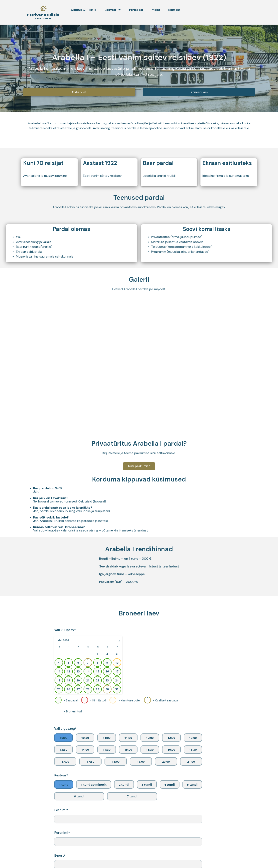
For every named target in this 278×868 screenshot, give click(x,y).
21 (88, 680)
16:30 (193, 749)
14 (88, 671)
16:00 (171, 749)
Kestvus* (61, 775)
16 (107, 671)
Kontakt (174, 10)
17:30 (90, 761)
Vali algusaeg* (65, 728)
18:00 (116, 761)
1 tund (64, 784)
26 (69, 689)
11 (59, 671)
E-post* (60, 855)
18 (59, 680)
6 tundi (79, 796)
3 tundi (147, 784)
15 (98, 671)
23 (107, 680)
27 (78, 689)
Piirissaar (136, 10)
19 (69, 680)
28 (88, 689)
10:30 (85, 738)
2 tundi (124, 784)
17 (117, 671)
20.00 (166, 761)
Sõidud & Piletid (84, 10)
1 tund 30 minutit (94, 784)
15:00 (128, 749)
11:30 (128, 738)
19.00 (141, 761)
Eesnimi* (61, 810)
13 (78, 671)
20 (78, 680)
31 (117, 689)
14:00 (85, 749)
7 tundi (132, 796)
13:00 (193, 738)
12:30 (171, 738)
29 (98, 689)
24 (117, 680)
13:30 (64, 749)
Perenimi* (62, 833)
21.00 (191, 761)
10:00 (64, 738)
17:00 (65, 761)
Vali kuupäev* (65, 630)
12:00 (150, 738)
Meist (156, 10)
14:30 (107, 749)
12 (69, 671)
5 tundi (192, 784)
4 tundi (169, 784)
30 (107, 689)
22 (98, 680)
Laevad (113, 10)
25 (59, 689)
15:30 (150, 749)
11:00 (107, 738)
